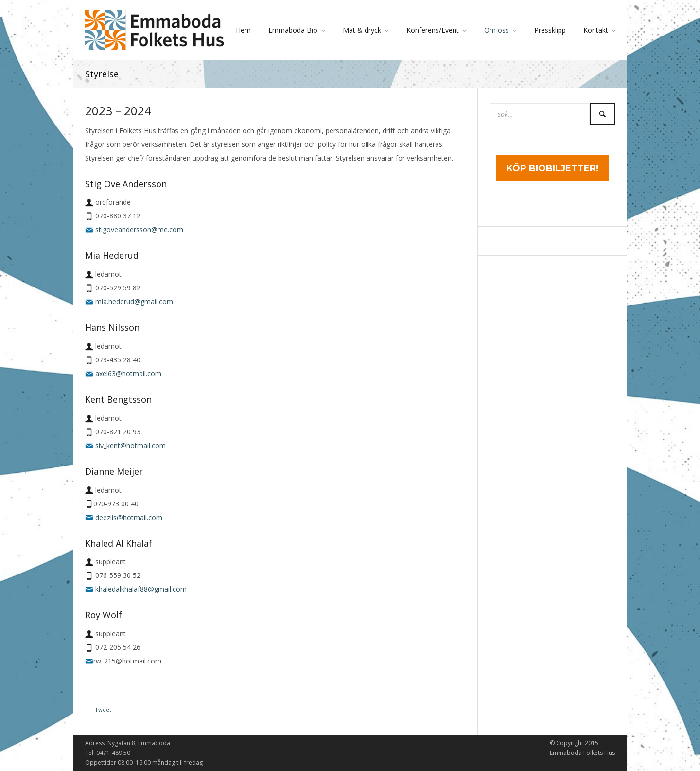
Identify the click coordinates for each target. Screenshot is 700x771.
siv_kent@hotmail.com (131, 445)
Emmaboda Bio (293, 30)
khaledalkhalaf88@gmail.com (141, 589)
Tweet (103, 709)
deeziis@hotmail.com (129, 517)
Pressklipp (550, 30)
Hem (243, 30)
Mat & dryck (362, 30)
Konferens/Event (433, 30)
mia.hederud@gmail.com (134, 301)
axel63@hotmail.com (128, 373)
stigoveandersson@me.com (139, 229)
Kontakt (596, 30)
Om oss (497, 30)
